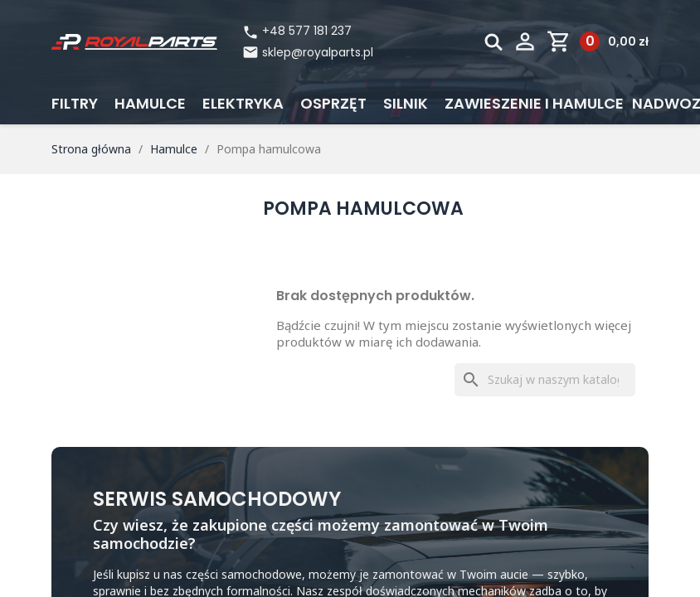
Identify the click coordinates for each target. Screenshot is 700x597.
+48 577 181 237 (297, 31)
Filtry (75, 103)
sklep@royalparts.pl (318, 52)
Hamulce (150, 103)
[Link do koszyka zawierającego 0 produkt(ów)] (598, 41)
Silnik (406, 103)
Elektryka (243, 103)
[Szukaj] (545, 380)
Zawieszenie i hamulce (534, 103)
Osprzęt (333, 103)
